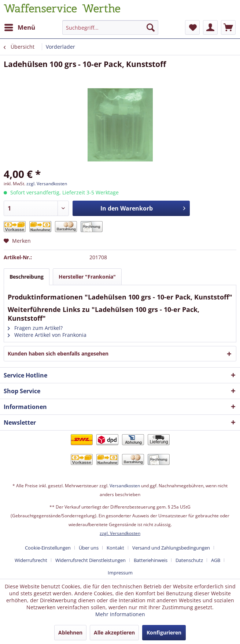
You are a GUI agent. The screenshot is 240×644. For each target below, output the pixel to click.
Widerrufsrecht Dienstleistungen (91, 560)
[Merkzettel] (192, 27)
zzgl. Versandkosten (47, 184)
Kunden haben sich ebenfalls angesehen (58, 353)
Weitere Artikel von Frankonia (47, 335)
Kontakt (115, 548)
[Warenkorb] (228, 27)
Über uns (89, 548)
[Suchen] (151, 27)
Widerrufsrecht (31, 560)
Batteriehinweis (151, 560)
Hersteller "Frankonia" (87, 277)
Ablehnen (70, 632)
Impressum (120, 573)
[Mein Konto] (210, 27)
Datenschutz (189, 560)
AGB (216, 560)
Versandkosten (125, 486)
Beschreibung (27, 277)
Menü (20, 27)
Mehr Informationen (120, 614)
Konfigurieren (164, 632)
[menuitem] (19, 27)
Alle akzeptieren (114, 632)
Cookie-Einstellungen (48, 548)
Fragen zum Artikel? (35, 328)
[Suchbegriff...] (110, 27)
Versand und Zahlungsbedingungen (171, 548)
